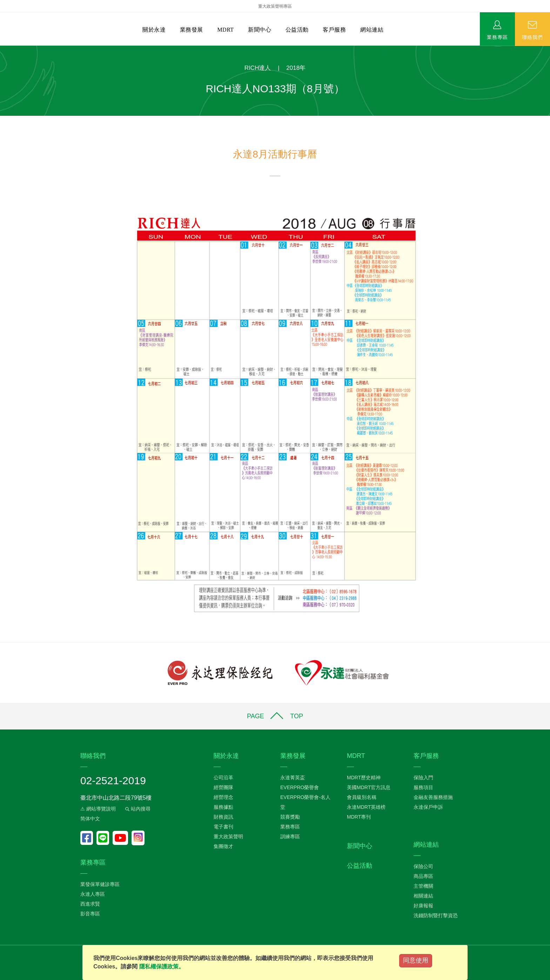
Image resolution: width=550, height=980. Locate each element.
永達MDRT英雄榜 (366, 807)
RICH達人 (258, 68)
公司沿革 (223, 778)
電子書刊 (223, 827)
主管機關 (423, 886)
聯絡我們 (532, 37)
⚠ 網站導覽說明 (98, 809)
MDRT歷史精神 (364, 778)
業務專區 (497, 37)
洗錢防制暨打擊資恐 (436, 915)
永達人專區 (93, 894)
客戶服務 (334, 30)
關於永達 (154, 30)
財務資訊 (223, 817)
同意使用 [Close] (416, 960)
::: (2, 49)
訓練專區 (290, 836)
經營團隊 (223, 787)
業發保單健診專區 (100, 884)
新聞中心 (260, 30)
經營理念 (223, 797)
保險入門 (423, 778)
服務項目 (423, 787)
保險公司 (423, 866)
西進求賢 (90, 904)
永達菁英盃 (293, 778)
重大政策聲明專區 (275, 6)
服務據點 (223, 807)
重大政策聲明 (228, 836)
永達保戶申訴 (428, 807)
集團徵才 (223, 846)
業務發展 (192, 30)
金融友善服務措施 (433, 797)
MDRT (225, 30)
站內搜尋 (137, 809)
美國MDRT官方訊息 (369, 787)
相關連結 (423, 896)
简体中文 (90, 819)
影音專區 (90, 914)
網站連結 (372, 30)
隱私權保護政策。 (162, 966)
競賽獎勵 (290, 817)
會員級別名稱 (362, 797)
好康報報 (423, 906)
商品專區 (423, 876)
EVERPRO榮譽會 (300, 787)
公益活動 (297, 30)
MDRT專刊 (359, 817)
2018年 (296, 68)
